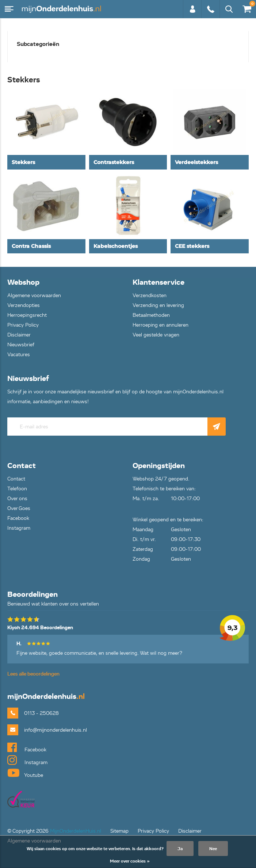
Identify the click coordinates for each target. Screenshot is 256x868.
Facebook (18, 518)
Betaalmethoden (151, 315)
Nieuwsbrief (21, 345)
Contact (16, 479)
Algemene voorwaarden (34, 295)
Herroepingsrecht (27, 315)
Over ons (17, 499)
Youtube (25, 773)
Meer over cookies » (130, 861)
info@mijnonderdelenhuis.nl (56, 730)
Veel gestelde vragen (156, 335)
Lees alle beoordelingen (33, 674)
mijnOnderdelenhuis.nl (62, 9)
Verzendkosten (150, 295)
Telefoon (17, 489)
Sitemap (119, 831)
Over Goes (19, 508)
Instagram (19, 528)
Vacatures (19, 355)
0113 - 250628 (210, 9)
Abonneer (217, 427)
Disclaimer (19, 335)
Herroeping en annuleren (161, 325)
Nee (213, 848)
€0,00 (247, 7)
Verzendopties (24, 305)
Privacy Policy (23, 325)
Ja (180, 848)
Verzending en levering (158, 305)
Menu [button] (9, 9)
